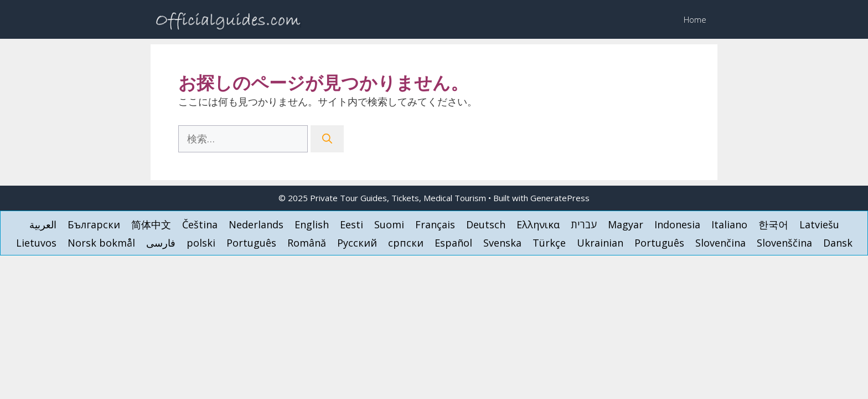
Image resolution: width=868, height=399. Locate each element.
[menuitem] (43, 224)
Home (695, 19)
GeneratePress (560, 198)
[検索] (327, 139)
